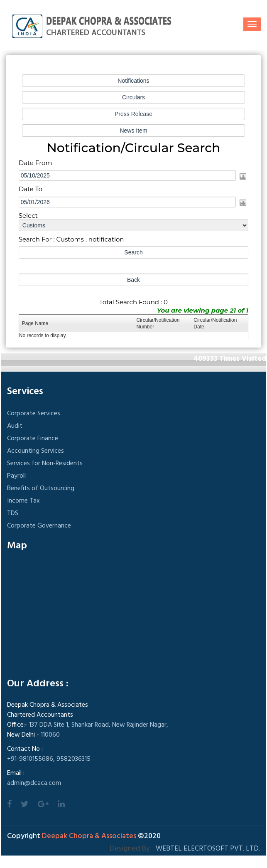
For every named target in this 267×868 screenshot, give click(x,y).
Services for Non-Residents (45, 464)
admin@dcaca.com (34, 783)
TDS (13, 513)
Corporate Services (34, 414)
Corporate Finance (33, 439)
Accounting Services (36, 451)
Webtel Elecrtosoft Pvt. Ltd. (208, 849)
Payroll (16, 476)
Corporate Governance (39, 526)
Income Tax (23, 501)
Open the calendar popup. (243, 176)
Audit (15, 426)
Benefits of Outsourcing (41, 488)
